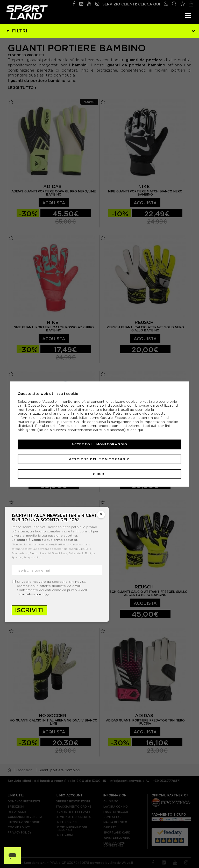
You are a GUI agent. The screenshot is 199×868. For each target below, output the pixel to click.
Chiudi (99, 474)
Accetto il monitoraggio (99, 444)
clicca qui (135, 430)
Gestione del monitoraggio (100, 459)
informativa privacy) (33, 594)
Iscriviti (29, 610)
